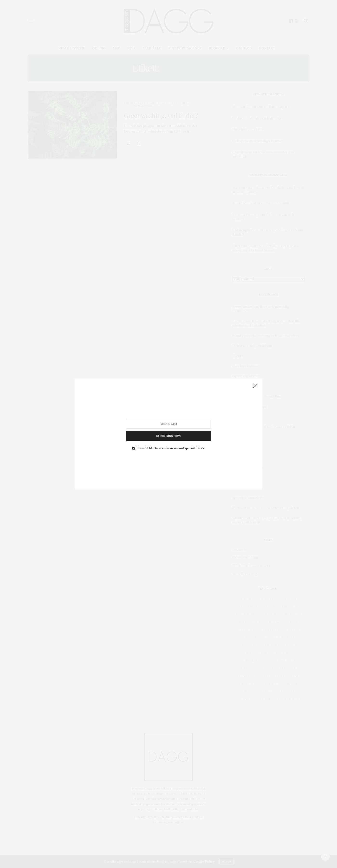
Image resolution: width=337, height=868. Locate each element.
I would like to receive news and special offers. (171, 448)
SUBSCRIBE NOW (169, 436)
